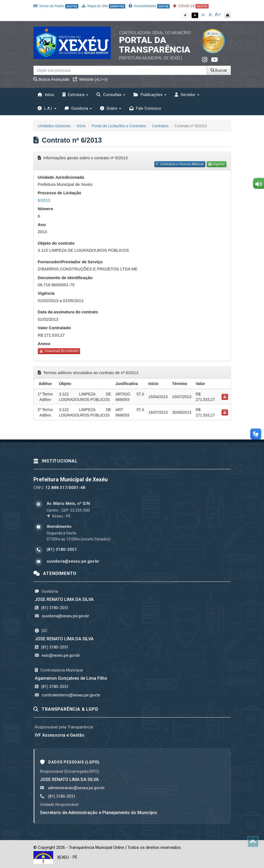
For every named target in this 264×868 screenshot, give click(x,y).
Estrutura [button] (75, 95)
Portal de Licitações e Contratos (119, 126)
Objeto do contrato (56, 243)
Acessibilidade (149, 6)
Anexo (44, 344)
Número (46, 209)
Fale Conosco (145, 108)
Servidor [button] (187, 95)
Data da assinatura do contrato (68, 312)
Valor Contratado (54, 328)
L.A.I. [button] (47, 108)
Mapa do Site (103, 6)
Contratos (160, 126)
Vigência (46, 293)
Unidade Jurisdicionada (61, 177)
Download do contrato (59, 351)
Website (90, 79)
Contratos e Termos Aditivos (180, 164)
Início (46, 95)
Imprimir (217, 164)
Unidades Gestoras (54, 126)
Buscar (219, 70)
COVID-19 (191, 6)
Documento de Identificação (65, 278)
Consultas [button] (111, 95)
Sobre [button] (111, 108)
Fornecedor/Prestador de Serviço (70, 262)
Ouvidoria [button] (78, 108)
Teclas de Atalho (56, 6)
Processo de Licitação (59, 193)
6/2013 (44, 200)
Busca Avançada (51, 79)
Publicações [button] (150, 95)
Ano (42, 225)
